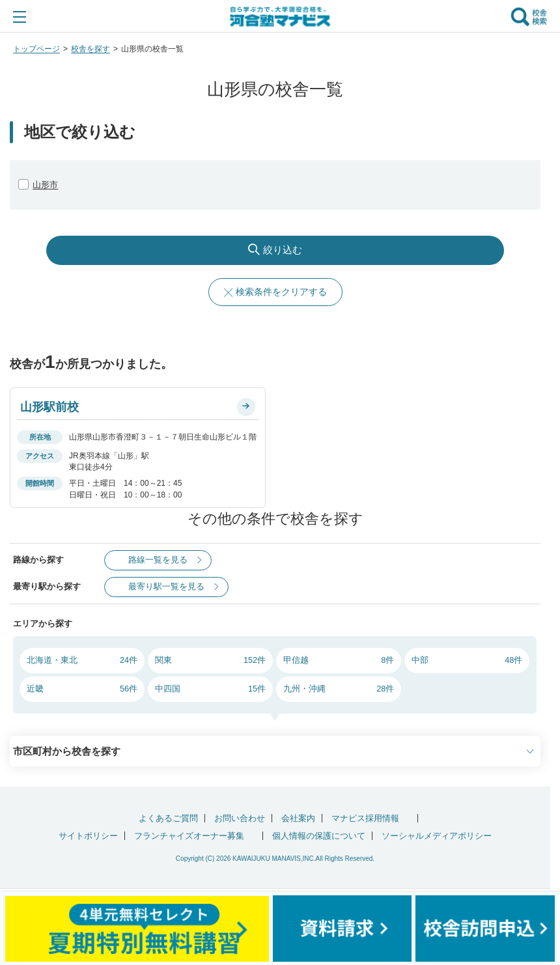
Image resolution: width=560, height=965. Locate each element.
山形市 (45, 185)
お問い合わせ (240, 818)
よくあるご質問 (168, 818)
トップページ (36, 49)
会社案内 (298, 818)
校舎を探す (91, 49)
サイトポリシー (88, 836)
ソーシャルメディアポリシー (437, 836)
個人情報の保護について (319, 836)
